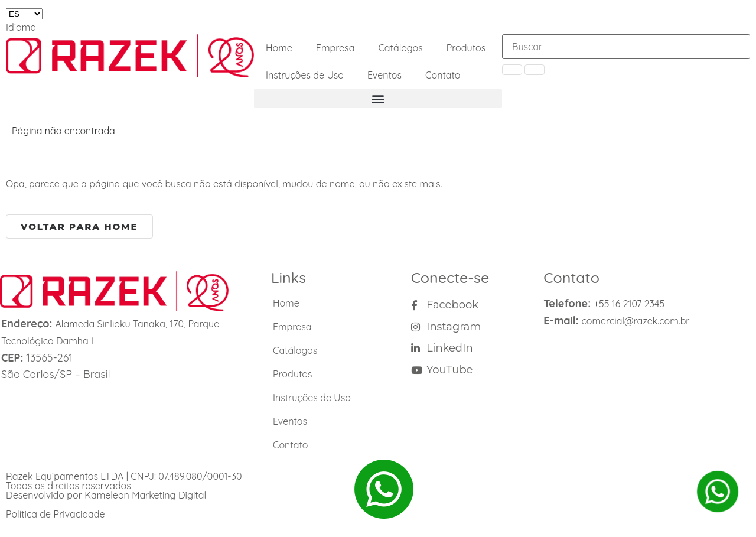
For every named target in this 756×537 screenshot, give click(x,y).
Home (279, 48)
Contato (443, 75)
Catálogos (400, 48)
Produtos (466, 48)
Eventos (384, 75)
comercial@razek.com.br (636, 321)
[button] (378, 98)
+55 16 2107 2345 (629, 304)
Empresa (335, 48)
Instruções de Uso (305, 75)
